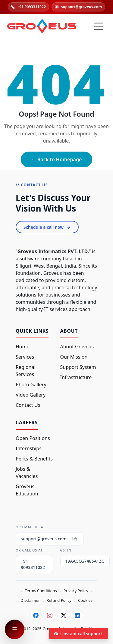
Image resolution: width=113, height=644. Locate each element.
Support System (78, 367)
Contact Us (28, 405)
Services (25, 357)
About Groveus (77, 347)
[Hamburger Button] (99, 26)
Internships (29, 448)
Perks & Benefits (34, 459)
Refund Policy (59, 600)
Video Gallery (31, 395)
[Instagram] (50, 615)
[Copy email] (75, 539)
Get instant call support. (79, 634)
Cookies (85, 600)
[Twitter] (64, 615)
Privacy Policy (76, 591)
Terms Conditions (41, 591)
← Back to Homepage (57, 159)
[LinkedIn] (77, 615)
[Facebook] (36, 615)
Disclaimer (30, 600)
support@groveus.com (78, 7)
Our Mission (74, 357)
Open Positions (33, 438)
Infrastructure (76, 377)
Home (23, 347)
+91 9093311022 (28, 7)
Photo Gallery (31, 385)
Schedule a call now (47, 227)
